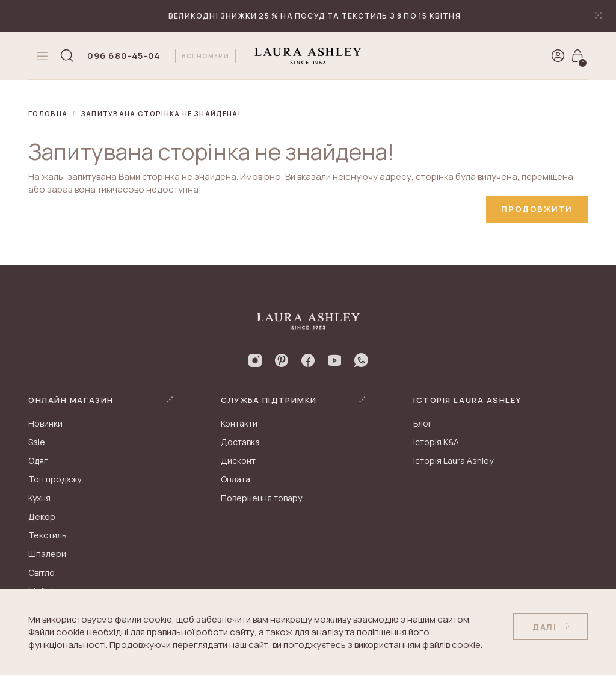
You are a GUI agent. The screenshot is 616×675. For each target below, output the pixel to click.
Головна (48, 113)
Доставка (240, 442)
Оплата (236, 479)
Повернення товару (261, 498)
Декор (42, 516)
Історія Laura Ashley (453, 461)
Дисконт (238, 461)
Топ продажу (55, 479)
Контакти (239, 423)
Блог (423, 423)
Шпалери (47, 554)
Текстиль (48, 535)
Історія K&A (436, 442)
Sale (37, 442)
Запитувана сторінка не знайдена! (161, 113)
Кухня (39, 498)
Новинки (45, 423)
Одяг (38, 461)
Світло (42, 572)
